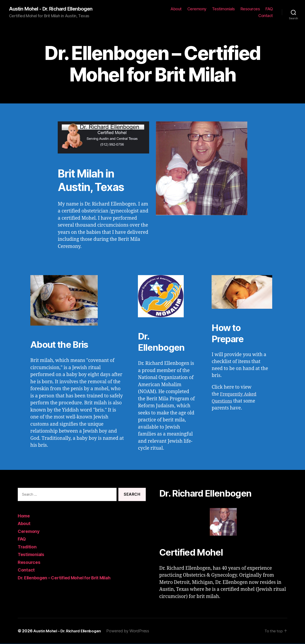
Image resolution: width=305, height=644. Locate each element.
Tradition (28, 547)
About (176, 9)
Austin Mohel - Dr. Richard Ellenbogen (54, 9)
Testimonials (223, 9)
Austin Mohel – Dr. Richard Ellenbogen (70, 631)
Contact (266, 16)
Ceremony (197, 9)
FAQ (269, 9)
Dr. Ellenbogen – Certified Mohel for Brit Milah (69, 578)
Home (24, 516)
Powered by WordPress (133, 631)
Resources (250, 9)
